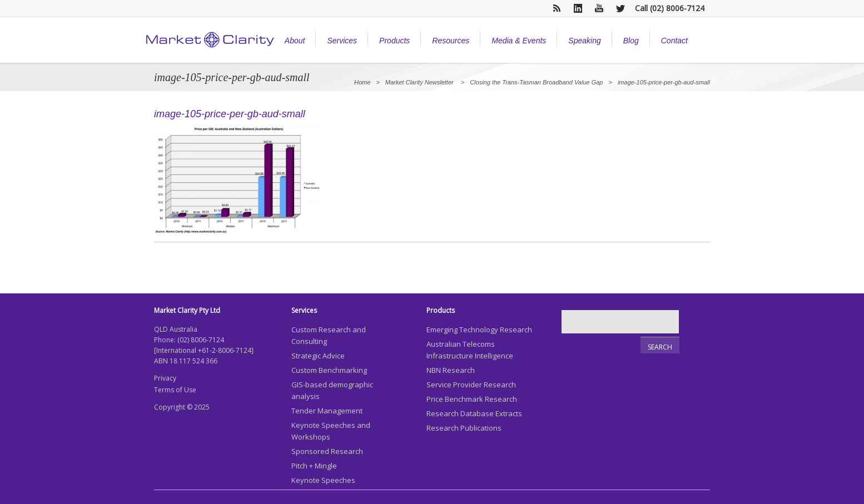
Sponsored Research (327, 451)
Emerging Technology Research (479, 330)
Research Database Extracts (474, 413)
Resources (451, 41)
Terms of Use (175, 390)
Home (362, 82)
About (295, 41)
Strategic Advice (318, 356)
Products (394, 41)
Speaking (584, 41)
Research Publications (464, 428)
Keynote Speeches (323, 480)
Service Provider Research (471, 385)
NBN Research (451, 370)
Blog (631, 41)
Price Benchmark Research (472, 399)
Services (342, 41)
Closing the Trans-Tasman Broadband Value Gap (536, 82)
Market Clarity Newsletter (419, 82)
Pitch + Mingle (314, 466)
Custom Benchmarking (329, 370)
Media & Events (519, 41)
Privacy (165, 378)
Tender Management (327, 411)
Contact (674, 41)
